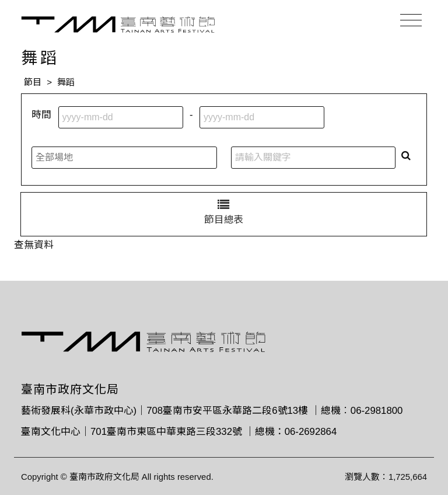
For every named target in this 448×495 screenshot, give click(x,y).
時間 (41, 115)
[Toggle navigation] (411, 20)
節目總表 (224, 212)
